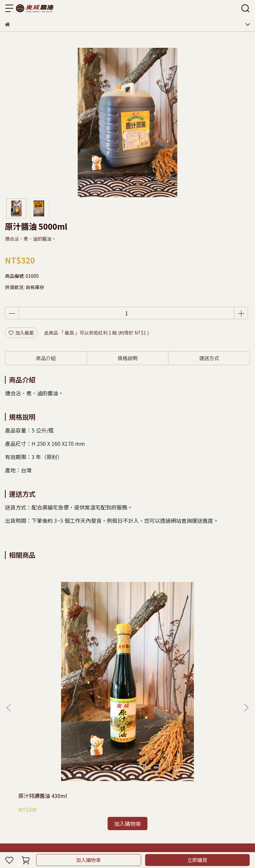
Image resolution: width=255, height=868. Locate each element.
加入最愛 (21, 333)
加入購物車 (88, 860)
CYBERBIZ (139, 843)
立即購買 (197, 860)
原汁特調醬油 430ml (43, 641)
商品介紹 (46, 358)
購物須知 (14, 717)
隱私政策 (36, 717)
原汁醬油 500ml (192, 641)
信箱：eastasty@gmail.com (36, 775)
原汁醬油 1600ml (116, 641)
